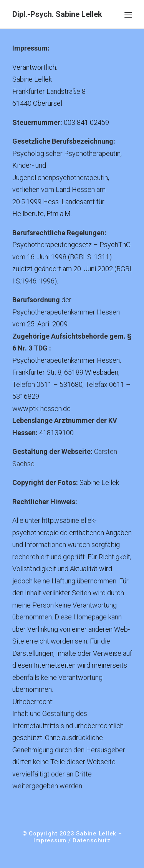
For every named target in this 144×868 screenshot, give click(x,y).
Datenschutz (91, 840)
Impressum (50, 840)
